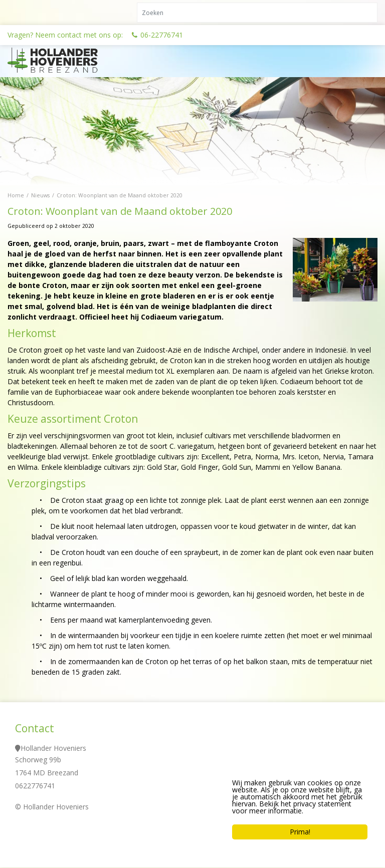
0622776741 (35, 786)
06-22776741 (162, 35)
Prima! (300, 832)
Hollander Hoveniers (53, 749)
